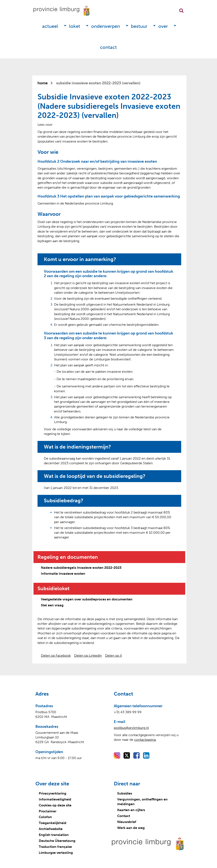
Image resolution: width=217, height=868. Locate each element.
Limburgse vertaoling (56, 853)
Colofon (45, 817)
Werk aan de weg (131, 828)
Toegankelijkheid (53, 823)
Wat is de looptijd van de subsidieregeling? (95, 476)
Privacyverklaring (53, 793)
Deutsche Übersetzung (57, 841)
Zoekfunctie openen (181, 11)
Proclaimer (48, 811)
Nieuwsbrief (127, 822)
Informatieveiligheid (55, 799)
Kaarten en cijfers (131, 810)
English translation (54, 835)
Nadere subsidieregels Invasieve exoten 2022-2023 (81, 568)
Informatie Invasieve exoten (63, 574)
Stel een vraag (52, 605)
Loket (75, 26)
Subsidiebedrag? (64, 501)
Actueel (50, 26)
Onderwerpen (106, 26)
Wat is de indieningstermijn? (77, 447)
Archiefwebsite (51, 829)
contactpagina (145, 740)
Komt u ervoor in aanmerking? (80, 259)
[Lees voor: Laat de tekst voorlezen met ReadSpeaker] (45, 125)
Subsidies (125, 793)
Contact (108, 47)
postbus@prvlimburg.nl (131, 728)
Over (163, 26)
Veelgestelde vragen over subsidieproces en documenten (87, 599)
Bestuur (139, 26)
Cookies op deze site (55, 805)
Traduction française (55, 847)
